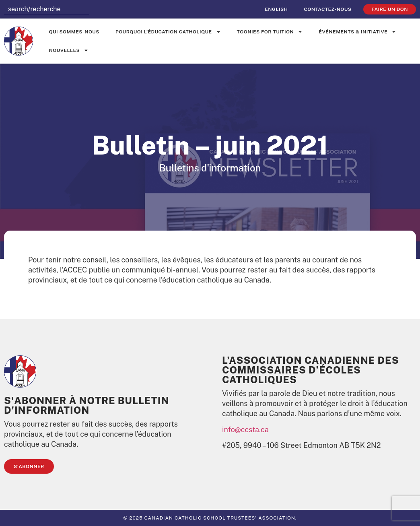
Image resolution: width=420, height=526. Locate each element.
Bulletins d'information (210, 168)
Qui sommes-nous (74, 32)
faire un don (390, 9)
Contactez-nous (327, 9)
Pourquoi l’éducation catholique (168, 32)
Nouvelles (69, 50)
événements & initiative (357, 32)
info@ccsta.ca (245, 430)
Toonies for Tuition (270, 32)
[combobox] (47, 9)
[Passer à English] (276, 9)
